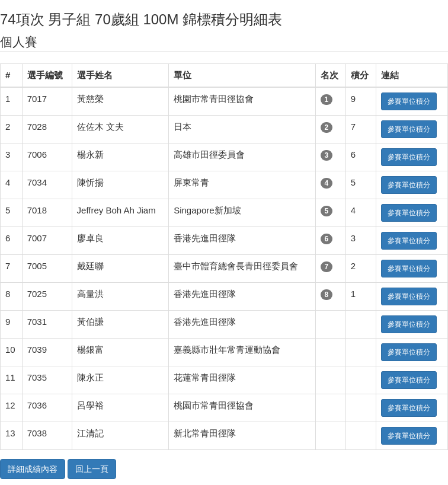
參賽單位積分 (409, 101)
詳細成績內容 (33, 469)
